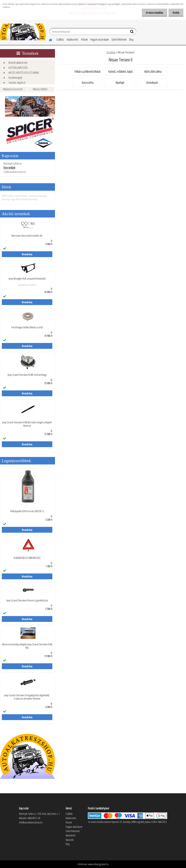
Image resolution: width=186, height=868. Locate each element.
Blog (131, 39)
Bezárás (176, 13)
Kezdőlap (111, 52)
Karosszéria (88, 83)
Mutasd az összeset (13, 89)
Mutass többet (40, 89)
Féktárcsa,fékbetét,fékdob (87, 72)
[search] (132, 32)
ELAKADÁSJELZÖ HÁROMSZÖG (27, 558)
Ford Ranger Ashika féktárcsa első (27, 327)
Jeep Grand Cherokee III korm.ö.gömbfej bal (27, 600)
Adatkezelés (73, 39)
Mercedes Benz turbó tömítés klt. (27, 236)
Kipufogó (120, 83)
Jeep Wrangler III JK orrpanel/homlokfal (27, 279)
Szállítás (60, 39)
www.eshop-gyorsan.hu (98, 864)
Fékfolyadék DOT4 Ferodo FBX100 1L (27, 511)
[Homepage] (48, 39)
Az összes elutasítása (154, 13)
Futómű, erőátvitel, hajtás (120, 72)
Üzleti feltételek (119, 39)
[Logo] (23, 32)
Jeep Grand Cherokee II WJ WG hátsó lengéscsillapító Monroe (27, 424)
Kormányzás (152, 83)
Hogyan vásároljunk (100, 39)
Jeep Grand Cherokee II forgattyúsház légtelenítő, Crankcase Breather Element (27, 697)
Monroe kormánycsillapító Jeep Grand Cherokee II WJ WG (27, 646)
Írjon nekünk (9, 168)
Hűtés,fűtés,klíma (153, 72)
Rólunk (84, 39)
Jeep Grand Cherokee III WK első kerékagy (27, 375)
